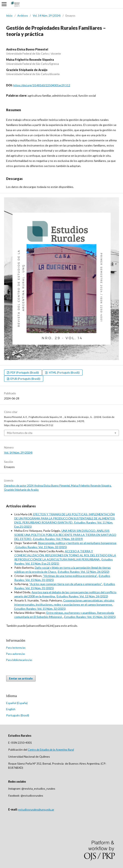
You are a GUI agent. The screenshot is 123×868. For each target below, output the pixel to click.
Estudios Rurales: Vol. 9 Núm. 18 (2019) (58, 539)
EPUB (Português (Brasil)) (25, 379)
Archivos (23, 16)
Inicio (9, 16)
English (11, 709)
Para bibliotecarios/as (19, 660)
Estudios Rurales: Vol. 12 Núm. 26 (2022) (84, 572)
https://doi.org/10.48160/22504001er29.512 (42, 85)
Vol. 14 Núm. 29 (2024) (47, 16)
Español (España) (17, 703)
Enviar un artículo (21, 678)
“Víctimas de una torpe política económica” (70, 576)
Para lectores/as (16, 648)
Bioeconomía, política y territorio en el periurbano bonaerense (77, 543)
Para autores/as (16, 654)
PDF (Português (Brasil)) (24, 373)
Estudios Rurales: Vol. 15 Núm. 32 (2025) (41, 547)
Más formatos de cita (20, 433)
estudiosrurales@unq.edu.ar (36, 809)
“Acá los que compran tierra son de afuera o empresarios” (66, 584)
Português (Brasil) (18, 715)
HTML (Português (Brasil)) (64, 373)
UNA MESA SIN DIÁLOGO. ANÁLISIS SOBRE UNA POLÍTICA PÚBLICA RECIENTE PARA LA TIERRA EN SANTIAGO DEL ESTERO (65, 535)
